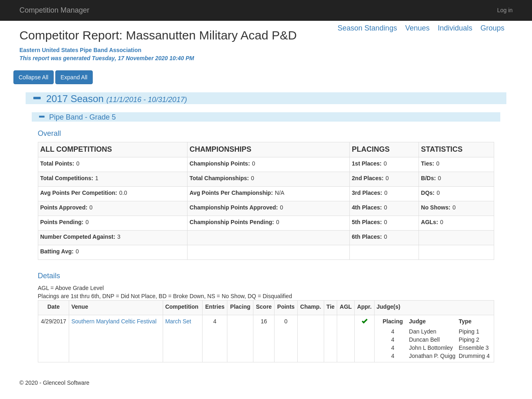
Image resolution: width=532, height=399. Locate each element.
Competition (182, 307)
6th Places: (367, 237)
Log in (505, 10)
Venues (417, 28)
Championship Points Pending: (232, 222)
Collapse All (34, 77)
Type (465, 321)
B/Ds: (428, 178)
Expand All (74, 77)
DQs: (428, 193)
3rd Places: (367, 193)
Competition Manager (55, 10)
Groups (492, 28)
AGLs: (430, 222)
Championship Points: (220, 164)
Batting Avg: (57, 251)
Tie (331, 307)
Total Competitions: (67, 178)
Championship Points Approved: (234, 207)
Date (53, 307)
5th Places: (367, 222)
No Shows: (436, 207)
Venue (80, 307)
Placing (240, 307)
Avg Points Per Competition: (79, 193)
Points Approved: (64, 207)
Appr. (364, 307)
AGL (346, 307)
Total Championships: (219, 178)
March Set (178, 321)
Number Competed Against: (78, 237)
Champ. (311, 307)
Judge (418, 321)
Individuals (455, 28)
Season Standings (367, 28)
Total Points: (57, 164)
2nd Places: (368, 178)
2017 (57, 99)
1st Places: (367, 164)
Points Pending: (62, 222)
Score (264, 307)
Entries (215, 307)
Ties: (427, 164)
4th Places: (367, 207)
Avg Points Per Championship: (231, 193)
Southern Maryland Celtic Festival (114, 321)
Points (286, 307)
